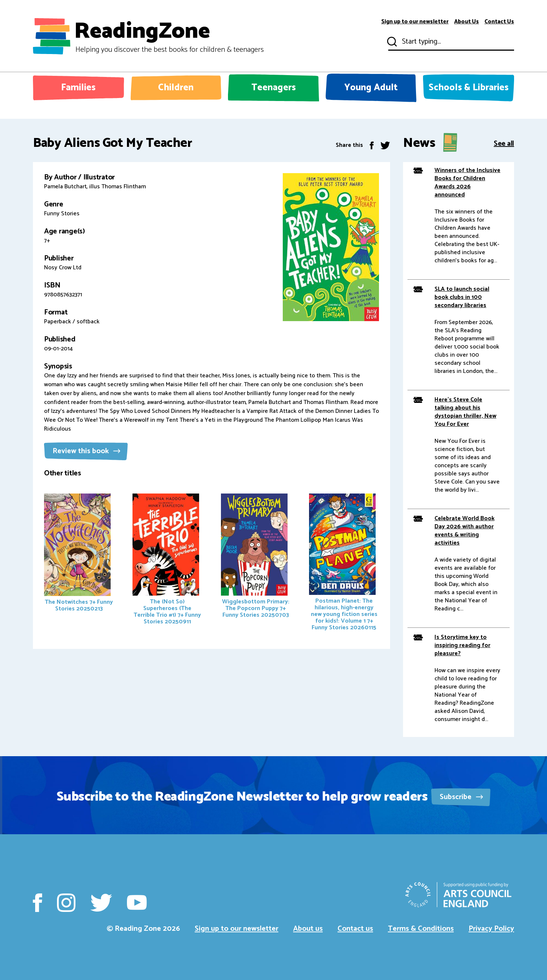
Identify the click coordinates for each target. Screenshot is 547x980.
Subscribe (461, 797)
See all (504, 143)
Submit (391, 42)
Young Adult (371, 88)
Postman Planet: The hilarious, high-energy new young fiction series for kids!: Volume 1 (343, 563)
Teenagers (273, 88)
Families (78, 88)
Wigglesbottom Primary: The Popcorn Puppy (255, 557)
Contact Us (499, 22)
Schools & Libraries (469, 88)
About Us (467, 22)
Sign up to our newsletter (415, 22)
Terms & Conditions (421, 929)
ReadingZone (169, 36)
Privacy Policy (491, 929)
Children (176, 88)
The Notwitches (78, 554)
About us (308, 929)
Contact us (355, 929)
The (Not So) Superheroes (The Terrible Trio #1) (167, 560)
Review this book (86, 451)
